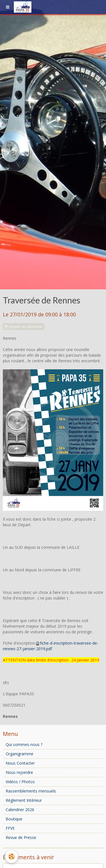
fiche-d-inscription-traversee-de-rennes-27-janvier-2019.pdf (51, 646)
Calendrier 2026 (20, 810)
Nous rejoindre (19, 772)
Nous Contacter (20, 763)
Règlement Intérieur (24, 800)
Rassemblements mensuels (31, 791)
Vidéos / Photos (20, 782)
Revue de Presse (21, 837)
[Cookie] (11, 857)
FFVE (10, 828)
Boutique (14, 819)
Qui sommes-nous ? (24, 744)
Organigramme (20, 754)
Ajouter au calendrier (24, 327)
